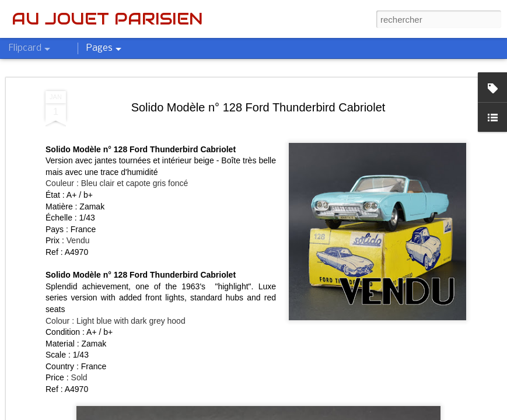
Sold (79, 377)
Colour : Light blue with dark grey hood (116, 321)
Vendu (78, 240)
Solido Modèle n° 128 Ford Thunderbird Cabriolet (258, 107)
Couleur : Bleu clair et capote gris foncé (117, 183)
